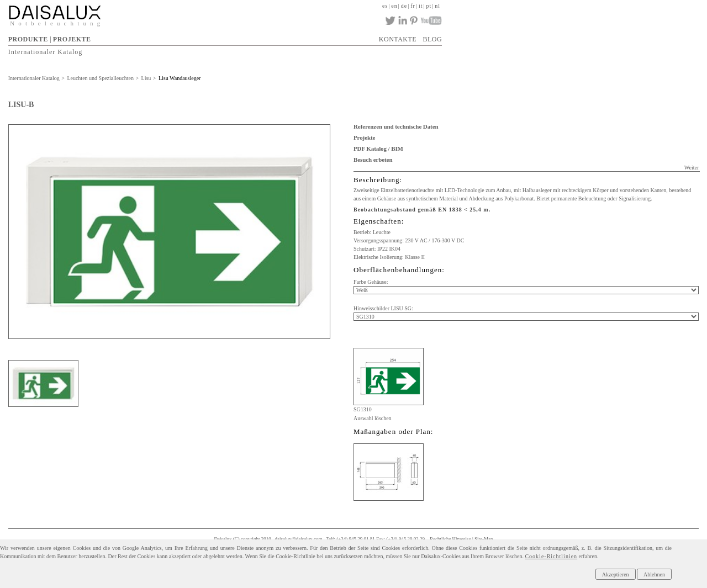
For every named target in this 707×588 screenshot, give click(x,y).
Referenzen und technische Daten (396, 126)
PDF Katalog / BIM (378, 149)
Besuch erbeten (373, 160)
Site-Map (484, 539)
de (404, 6)
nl (437, 6)
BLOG (432, 39)
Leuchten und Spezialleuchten (100, 78)
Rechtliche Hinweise (450, 539)
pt (429, 6)
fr (413, 6)
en (394, 6)
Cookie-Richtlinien (551, 556)
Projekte (364, 137)
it (421, 6)
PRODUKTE (28, 39)
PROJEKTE (72, 39)
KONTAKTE (398, 39)
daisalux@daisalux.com (299, 539)
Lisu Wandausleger (180, 78)
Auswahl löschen (373, 418)
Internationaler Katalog (46, 52)
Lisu (146, 78)
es (385, 6)
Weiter (692, 168)
